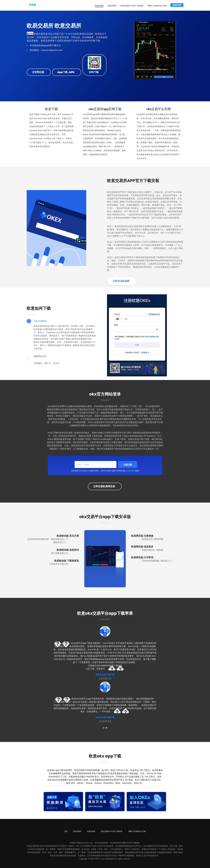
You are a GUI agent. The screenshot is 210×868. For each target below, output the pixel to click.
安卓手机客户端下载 (105, 717)
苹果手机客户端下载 (105, 674)
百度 (66, 831)
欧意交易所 (112, 5)
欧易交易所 (99, 5)
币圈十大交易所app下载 (157, 5)
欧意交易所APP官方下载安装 (132, 5)
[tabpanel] (105, 653)
